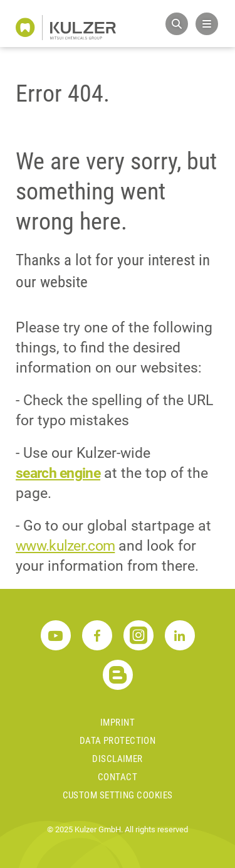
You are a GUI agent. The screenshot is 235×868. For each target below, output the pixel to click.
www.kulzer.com (65, 546)
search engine (58, 473)
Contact (118, 777)
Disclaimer (118, 759)
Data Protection (118, 741)
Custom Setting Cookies (118, 795)
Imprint (118, 722)
